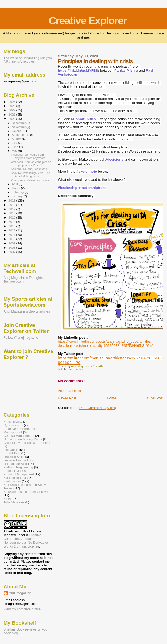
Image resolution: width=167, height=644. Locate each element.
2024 (12, 102)
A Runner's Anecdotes (19, 61)
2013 (12, 226)
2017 (12, 209)
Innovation (11, 450)
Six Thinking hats (16, 478)
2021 (12, 114)
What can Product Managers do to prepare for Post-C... (31, 164)
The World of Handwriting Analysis (28, 58)
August (17, 139)
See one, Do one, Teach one (29, 169)
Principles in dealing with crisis (30, 180)
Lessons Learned (16, 460)
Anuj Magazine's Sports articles (27, 311)
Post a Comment (69, 391)
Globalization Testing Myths (23, 439)
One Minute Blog (15, 464)
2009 (12, 243)
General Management (19, 436)
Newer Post (67, 398)
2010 (12, 239)
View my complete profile (22, 609)
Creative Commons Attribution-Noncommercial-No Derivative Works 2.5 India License (26, 541)
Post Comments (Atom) (98, 408)
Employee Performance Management (20, 430)
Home (111, 398)
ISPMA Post (12, 453)
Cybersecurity (13, 425)
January (18, 196)
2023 (12, 106)
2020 (12, 119)
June (16, 147)
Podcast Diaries (15, 471)
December (19, 123)
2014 (12, 222)
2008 (12, 247)
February (18, 192)
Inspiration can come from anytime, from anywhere (28, 156)
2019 (12, 200)
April (15, 184)
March (16, 188)
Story (7, 499)
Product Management (19, 474)
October (18, 131)
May (15, 151)
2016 (12, 213)
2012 (12, 230)
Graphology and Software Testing (27, 443)
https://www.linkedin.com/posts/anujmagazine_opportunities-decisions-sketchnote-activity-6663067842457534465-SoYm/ (105, 344)
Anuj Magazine (20, 593)
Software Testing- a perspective (26, 492)
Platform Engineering (18, 467)
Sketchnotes (76, 369)
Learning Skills (14, 457)
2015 (12, 217)
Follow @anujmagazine (21, 338)
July (15, 143)
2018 (12, 205)
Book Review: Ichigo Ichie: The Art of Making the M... (30, 175)
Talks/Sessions (14, 502)
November (19, 127)
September (20, 135)
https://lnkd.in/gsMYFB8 (78, 70)
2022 (12, 110)
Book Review (13, 422)
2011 (12, 235)
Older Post (155, 398)
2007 (12, 252)
